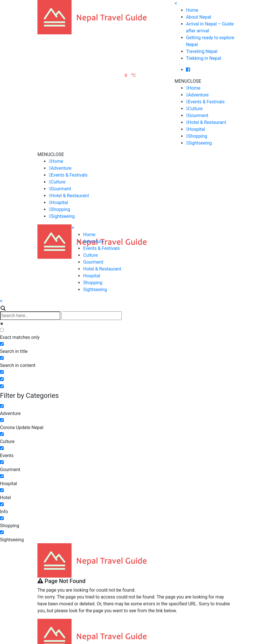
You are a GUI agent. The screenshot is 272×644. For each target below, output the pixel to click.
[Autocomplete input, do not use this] (92, 316)
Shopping (198, 136)
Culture (195, 109)
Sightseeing (200, 143)
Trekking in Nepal (204, 58)
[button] (188, 81)
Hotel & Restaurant (207, 122)
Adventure (198, 95)
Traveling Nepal (202, 51)
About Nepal (199, 17)
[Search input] (30, 316)
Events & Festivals (206, 102)
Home (192, 10)
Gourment (198, 115)
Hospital (197, 129)
